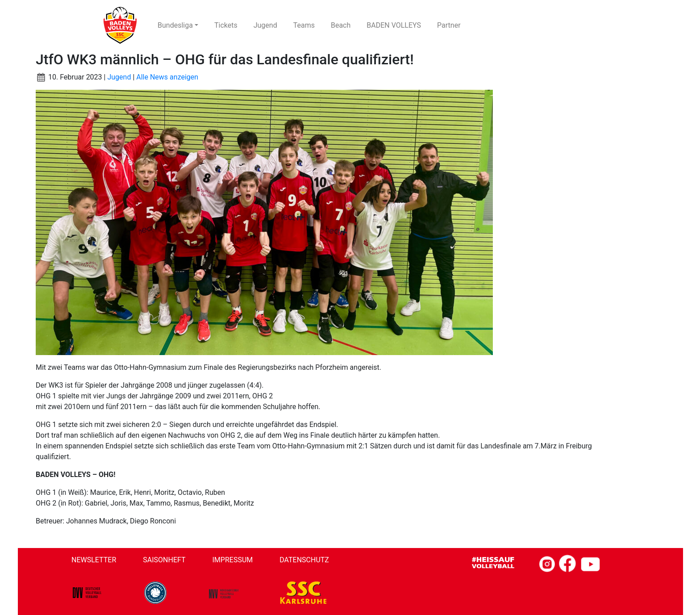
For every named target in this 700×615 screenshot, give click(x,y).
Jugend (119, 77)
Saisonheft (164, 560)
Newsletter (94, 560)
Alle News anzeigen (167, 77)
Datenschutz (304, 560)
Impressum (233, 560)
